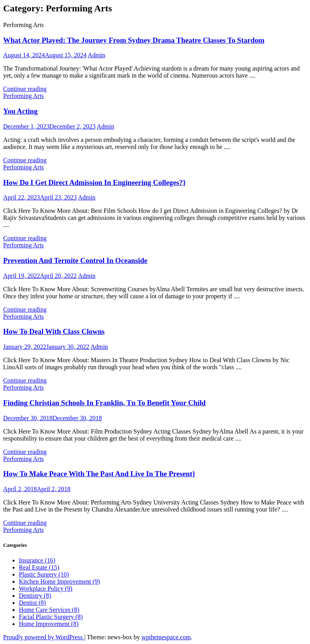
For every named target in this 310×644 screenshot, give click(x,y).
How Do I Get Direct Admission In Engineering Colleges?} (94, 182)
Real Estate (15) (39, 567)
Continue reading (25, 89)
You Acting (20, 111)
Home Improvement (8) (49, 624)
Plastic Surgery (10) (44, 574)
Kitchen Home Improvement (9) (59, 581)
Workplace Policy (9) (46, 589)
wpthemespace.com (166, 637)
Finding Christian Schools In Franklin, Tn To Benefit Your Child (104, 403)
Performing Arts (24, 96)
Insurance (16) (37, 560)
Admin (97, 55)
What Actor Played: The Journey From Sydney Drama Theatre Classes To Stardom (134, 40)
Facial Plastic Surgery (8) (51, 617)
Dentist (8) (32, 603)
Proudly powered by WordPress (44, 637)
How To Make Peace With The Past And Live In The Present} (99, 474)
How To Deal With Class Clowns (54, 331)
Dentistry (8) (35, 596)
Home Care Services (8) (49, 610)
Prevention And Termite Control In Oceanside (75, 260)
